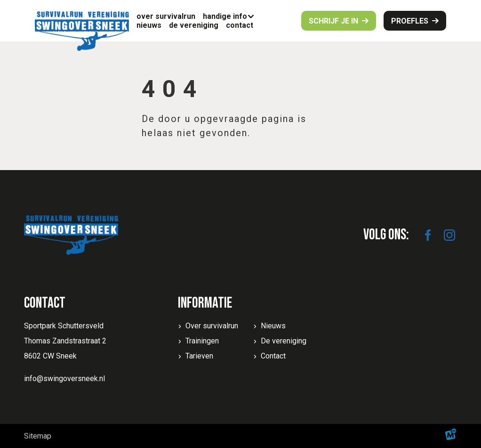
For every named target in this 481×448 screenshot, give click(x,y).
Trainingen (202, 341)
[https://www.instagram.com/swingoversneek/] (449, 235)
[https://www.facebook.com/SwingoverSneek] (428, 235)
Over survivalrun (212, 326)
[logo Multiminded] (451, 436)
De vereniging (284, 341)
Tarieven (199, 356)
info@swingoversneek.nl (64, 379)
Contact (273, 356)
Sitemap (38, 436)
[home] (82, 31)
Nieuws (273, 326)
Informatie (205, 303)
